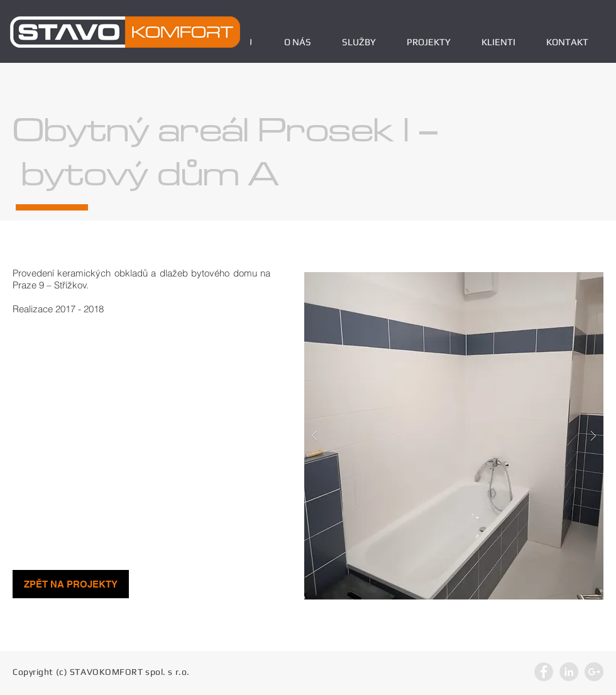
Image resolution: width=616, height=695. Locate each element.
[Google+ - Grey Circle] (594, 672)
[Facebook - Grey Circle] (544, 672)
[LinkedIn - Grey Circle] (569, 672)
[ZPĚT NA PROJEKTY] (71, 584)
